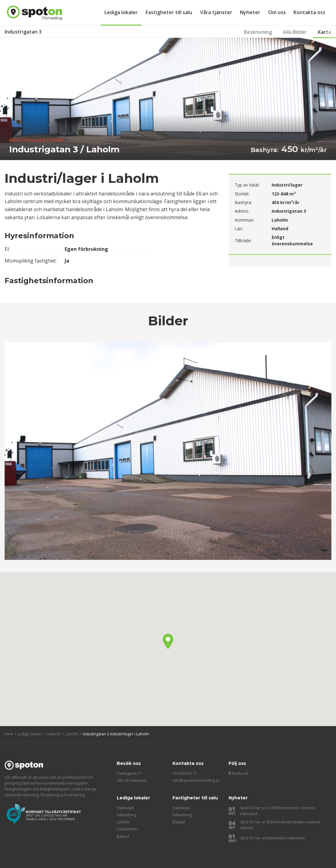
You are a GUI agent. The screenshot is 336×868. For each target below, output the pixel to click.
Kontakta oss (309, 12)
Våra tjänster (216, 12)
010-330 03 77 (185, 773)
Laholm (123, 822)
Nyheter (250, 12)
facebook (238, 773)
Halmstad (125, 808)
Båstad (123, 836)
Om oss (277, 12)
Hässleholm (127, 829)
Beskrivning (258, 32)
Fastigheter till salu (169, 12)
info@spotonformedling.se (196, 780)
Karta (324, 32)
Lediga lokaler (121, 12)
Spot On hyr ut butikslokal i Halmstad (272, 838)
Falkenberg (126, 815)
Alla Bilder (295, 32)
